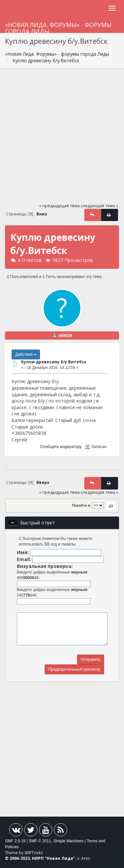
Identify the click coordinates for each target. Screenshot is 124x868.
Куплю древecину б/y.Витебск (54, 362)
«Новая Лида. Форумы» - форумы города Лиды (58, 27)
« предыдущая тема (59, 206)
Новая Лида (60, 858)
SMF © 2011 (40, 841)
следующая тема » (99, 206)
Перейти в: (82, 505)
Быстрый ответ (38, 523)
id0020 (65, 336)
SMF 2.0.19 (15, 841)
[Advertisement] (62, 139)
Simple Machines (68, 841)
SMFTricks (34, 853)
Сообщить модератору (61, 447)
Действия (26, 354)
